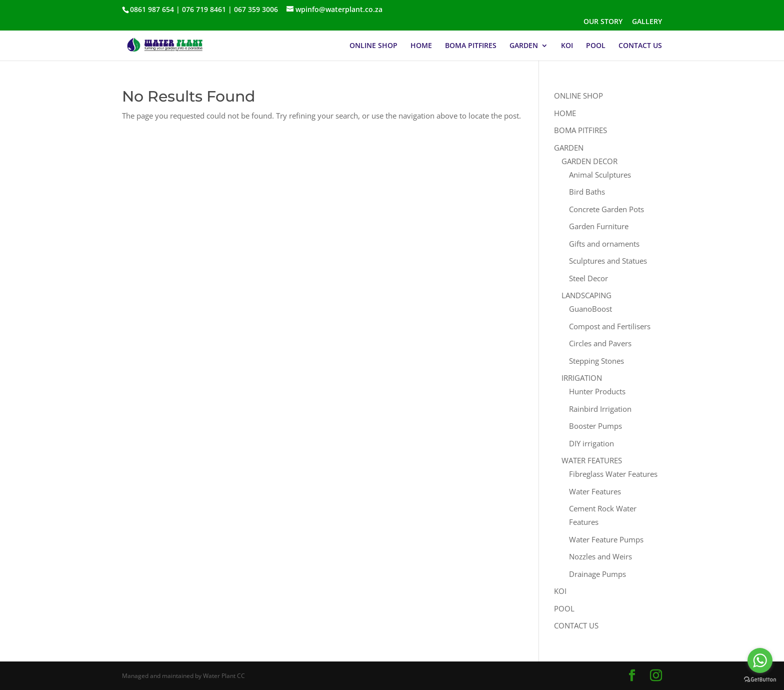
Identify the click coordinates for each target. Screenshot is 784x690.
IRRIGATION (582, 378)
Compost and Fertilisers (610, 326)
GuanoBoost (590, 309)
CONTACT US (640, 46)
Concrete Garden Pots (606, 209)
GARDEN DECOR (589, 161)
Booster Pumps (595, 426)
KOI (567, 46)
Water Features (595, 491)
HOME (421, 46)
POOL (596, 46)
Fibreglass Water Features (613, 474)
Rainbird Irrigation (600, 409)
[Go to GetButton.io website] (760, 680)
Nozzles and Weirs (600, 556)
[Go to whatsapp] (760, 660)
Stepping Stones (596, 361)
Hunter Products (597, 391)
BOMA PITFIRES (471, 46)
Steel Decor (588, 278)
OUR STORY (603, 22)
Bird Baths (587, 192)
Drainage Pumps (597, 574)
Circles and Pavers (600, 343)
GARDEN (524, 46)
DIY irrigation (591, 443)
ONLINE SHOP (373, 46)
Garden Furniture (599, 226)
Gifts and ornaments (604, 244)
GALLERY (647, 22)
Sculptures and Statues (608, 261)
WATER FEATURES (592, 460)
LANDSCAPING (586, 295)
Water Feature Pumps (606, 539)
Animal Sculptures (600, 175)
